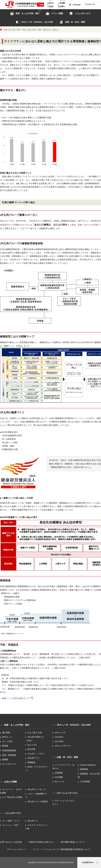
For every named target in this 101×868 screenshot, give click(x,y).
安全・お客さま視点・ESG (32, 30)
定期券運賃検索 (9, 750)
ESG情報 (59, 777)
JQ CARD (59, 741)
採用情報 (84, 769)
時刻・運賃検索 (9, 755)
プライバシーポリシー (17, 849)
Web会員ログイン (40, 8)
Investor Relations (88, 765)
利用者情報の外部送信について (77, 849)
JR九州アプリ (34, 758)
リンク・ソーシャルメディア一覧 (48, 849)
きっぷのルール (9, 764)
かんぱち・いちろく (36, 754)
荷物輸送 (31, 762)
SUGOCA (59, 737)
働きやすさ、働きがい (51, 30)
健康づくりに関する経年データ (18, 698)
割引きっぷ (7, 737)
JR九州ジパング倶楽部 (38, 802)
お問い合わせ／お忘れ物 (11, 842)
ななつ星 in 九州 (35, 733)
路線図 (5, 759)
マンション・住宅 (10, 825)
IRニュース (60, 781)
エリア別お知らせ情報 (12, 797)
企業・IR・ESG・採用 (12, 30)
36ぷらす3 (32, 745)
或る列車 (31, 749)
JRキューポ (60, 733)
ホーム (1, 30)
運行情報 (6, 733)
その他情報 (85, 781)
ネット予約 (7, 741)
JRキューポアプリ (63, 746)
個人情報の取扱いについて (73, 842)
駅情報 (5, 746)
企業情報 (59, 773)
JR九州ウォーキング (37, 789)
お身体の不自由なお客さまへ (41, 842)
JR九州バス (33, 821)
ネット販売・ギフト (11, 821)
